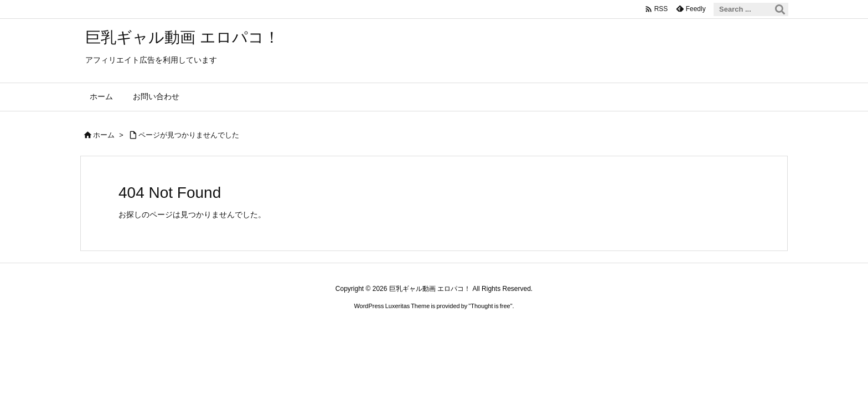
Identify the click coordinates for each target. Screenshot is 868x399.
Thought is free (490, 306)
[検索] (780, 9)
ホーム (104, 135)
